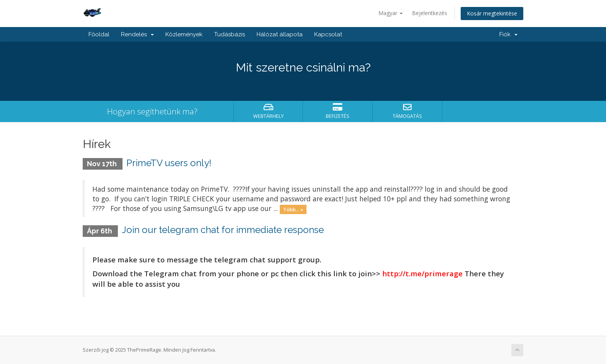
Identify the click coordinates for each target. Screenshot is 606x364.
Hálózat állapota (280, 34)
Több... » (293, 209)
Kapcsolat (328, 34)
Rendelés (137, 34)
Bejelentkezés (430, 13)
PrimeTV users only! (169, 163)
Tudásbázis (230, 34)
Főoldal (99, 34)
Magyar (391, 13)
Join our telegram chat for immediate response (223, 230)
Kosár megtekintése (492, 13)
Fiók (508, 34)
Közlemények (184, 34)
